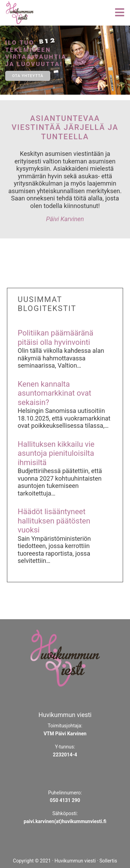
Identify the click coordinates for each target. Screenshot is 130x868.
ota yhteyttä (28, 76)
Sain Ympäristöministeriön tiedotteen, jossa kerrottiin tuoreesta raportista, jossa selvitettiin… (54, 550)
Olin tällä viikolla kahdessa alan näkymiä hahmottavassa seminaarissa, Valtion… (61, 358)
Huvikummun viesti (75, 861)
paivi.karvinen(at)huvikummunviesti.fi (65, 821)
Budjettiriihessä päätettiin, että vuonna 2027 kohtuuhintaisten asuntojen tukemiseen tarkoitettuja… (60, 482)
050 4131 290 (65, 800)
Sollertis (108, 861)
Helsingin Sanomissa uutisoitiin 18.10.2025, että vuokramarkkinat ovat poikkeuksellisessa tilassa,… (64, 418)
